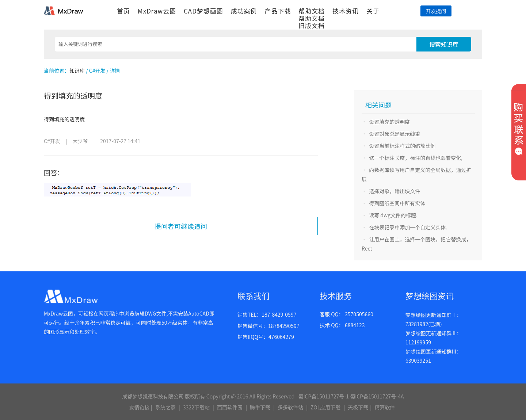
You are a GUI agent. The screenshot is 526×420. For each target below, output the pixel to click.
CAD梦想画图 (203, 11)
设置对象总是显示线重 (394, 134)
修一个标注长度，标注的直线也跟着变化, (416, 158)
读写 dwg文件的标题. (393, 215)
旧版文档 (312, 25)
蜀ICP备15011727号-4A (377, 396)
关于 (373, 11)
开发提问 (436, 11)
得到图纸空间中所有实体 (397, 203)
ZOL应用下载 (325, 407)
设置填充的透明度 (389, 122)
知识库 (77, 70)
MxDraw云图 (157, 11)
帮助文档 (312, 11)
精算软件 (385, 407)
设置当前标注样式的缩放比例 (402, 146)
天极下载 (358, 407)
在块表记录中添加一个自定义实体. (408, 227)
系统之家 (165, 407)
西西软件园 (230, 407)
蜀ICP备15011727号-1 (323, 396)
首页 (123, 11)
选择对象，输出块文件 (394, 191)
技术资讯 (346, 11)
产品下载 (278, 11)
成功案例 (244, 11)
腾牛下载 (260, 407)
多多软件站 (290, 407)
